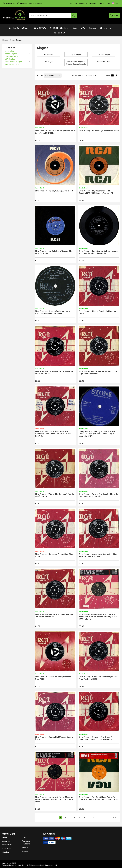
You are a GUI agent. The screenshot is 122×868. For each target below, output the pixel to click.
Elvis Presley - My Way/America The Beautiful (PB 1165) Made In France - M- (96, 192)
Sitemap (25, 851)
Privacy (25, 847)
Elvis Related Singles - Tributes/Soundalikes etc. (16, 62)
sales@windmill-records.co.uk (30, 3)
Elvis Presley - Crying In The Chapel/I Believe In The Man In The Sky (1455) (95, 738)
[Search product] (74, 15)
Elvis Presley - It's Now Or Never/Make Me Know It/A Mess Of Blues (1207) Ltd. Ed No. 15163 (54, 799)
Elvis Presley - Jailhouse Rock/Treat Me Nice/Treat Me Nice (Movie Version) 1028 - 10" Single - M (98, 617)
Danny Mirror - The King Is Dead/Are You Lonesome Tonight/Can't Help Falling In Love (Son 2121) (97, 434)
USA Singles (10, 59)
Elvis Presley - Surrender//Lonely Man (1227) (99, 131)
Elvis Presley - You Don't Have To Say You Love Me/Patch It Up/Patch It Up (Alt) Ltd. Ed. (99, 798)
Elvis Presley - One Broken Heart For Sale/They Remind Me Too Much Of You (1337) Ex (53, 434)
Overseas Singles (12, 56)
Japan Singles (11, 54)
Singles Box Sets (12, 64)
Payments (92, 3)
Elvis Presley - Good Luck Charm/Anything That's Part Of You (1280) (98, 555)
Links (108, 3)
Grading (101, 3)
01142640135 (9, 3)
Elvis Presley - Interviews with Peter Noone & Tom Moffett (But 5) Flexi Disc (98, 252)
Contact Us (83, 3)
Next (115, 818)
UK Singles (9, 51)
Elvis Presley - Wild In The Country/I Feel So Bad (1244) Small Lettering (98, 495)
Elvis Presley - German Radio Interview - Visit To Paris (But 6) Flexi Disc (53, 312)
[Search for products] (50, 15)
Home (5, 837)
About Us (73, 3)
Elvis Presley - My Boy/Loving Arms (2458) (54, 191)
